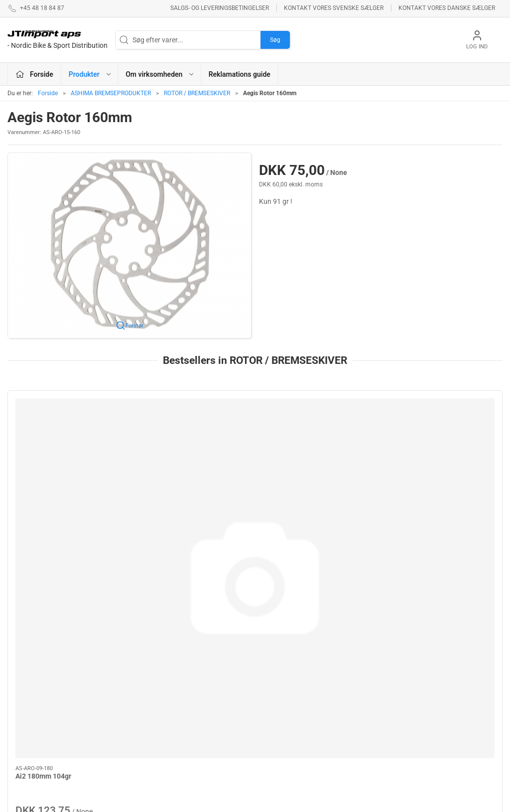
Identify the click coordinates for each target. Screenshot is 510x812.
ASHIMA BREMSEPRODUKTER (111, 93)
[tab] (249, 578)
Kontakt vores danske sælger (447, 8)
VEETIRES (195, 725)
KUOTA (190, 683)
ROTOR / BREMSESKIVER (197, 93)
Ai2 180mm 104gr (43, 493)
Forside (48, 93)
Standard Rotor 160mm (304, 493)
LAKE (269, 672)
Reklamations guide (240, 74)
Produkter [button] (90, 74)
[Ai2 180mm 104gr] (66, 436)
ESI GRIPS (195, 711)
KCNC (270, 715)
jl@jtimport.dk (29, 707)
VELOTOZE (278, 686)
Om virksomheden (377, 658)
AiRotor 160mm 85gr (426, 493)
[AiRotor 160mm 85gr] (444, 436)
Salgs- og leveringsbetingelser (220, 8)
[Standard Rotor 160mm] (318, 436)
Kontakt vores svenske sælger (334, 8)
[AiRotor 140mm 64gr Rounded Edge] (192, 436)
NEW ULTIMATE (284, 701)
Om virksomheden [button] (160, 74)
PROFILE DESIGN (287, 658)
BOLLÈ (190, 697)
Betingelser (366, 672)
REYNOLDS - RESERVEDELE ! (204, 745)
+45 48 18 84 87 (32, 696)
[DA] (58, 40)
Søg (275, 40)
